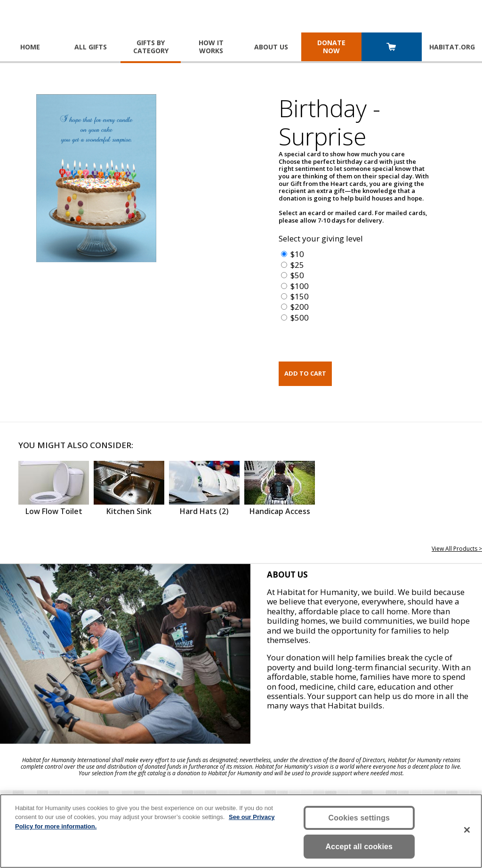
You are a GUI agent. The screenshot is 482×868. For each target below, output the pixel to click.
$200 (300, 307)
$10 (297, 254)
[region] (241, 831)
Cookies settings (359, 818)
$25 (297, 265)
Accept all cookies (359, 847)
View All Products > (457, 549)
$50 (297, 275)
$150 (300, 296)
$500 (300, 317)
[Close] (467, 830)
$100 (300, 286)
